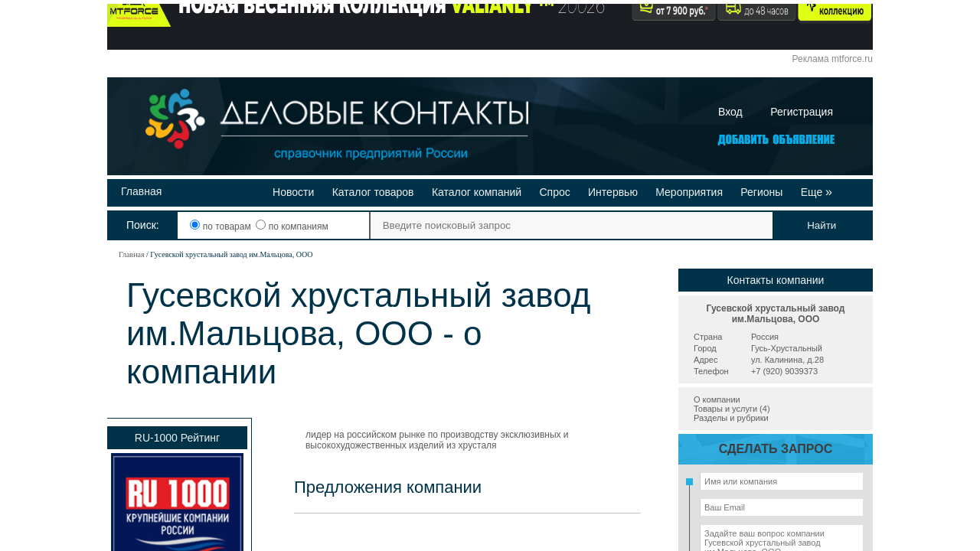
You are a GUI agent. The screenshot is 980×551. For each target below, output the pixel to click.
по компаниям (292, 227)
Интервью (613, 192)
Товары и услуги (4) (732, 409)
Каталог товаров (373, 192)
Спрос (554, 192)
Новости (293, 192)
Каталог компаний (477, 192)
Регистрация (802, 112)
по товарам (222, 227)
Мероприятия (689, 192)
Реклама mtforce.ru (833, 59)
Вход (730, 112)
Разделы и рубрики (731, 418)
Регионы (761, 192)
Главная (141, 191)
